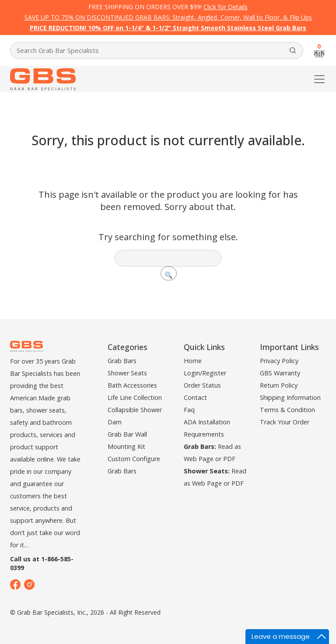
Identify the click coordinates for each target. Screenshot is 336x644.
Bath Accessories (132, 385)
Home (193, 361)
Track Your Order (285, 422)
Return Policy (279, 385)
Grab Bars (122, 361)
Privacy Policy (279, 361)
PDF (229, 459)
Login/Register (205, 373)
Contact (195, 397)
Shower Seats (127, 373)
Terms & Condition (287, 410)
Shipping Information (290, 397)
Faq (189, 410)
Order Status (202, 385)
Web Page (199, 459)
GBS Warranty (280, 373)
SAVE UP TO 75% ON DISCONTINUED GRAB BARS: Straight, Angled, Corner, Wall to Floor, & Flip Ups (168, 17)
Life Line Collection (135, 397)
